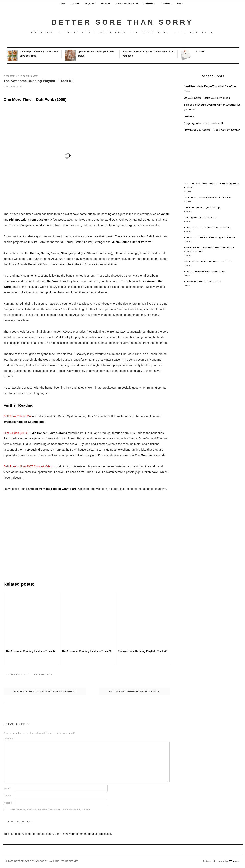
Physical (90, 4)
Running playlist (43, 674)
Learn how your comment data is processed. (83, 834)
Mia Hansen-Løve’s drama (49, 433)
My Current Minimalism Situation (134, 691)
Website (8, 803)
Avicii (165, 214)
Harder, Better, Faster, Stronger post (55, 253)
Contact (166, 4)
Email (7, 796)
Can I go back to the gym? (200, 217)
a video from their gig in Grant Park (52, 489)
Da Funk (53, 281)
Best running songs (17, 674)
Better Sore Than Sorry (122, 22)
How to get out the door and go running (208, 227)
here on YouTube (82, 472)
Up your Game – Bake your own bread (207, 98)
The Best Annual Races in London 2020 (208, 261)
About (75, 4)
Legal (181, 4)
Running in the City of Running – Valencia (209, 237)
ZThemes (234, 861)
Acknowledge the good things (202, 281)
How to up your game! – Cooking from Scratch (212, 130)
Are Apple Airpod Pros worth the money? (45, 691)
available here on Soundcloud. (25, 422)
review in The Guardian (138, 455)
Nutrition (149, 4)
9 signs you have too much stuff (203, 123)
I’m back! (199, 52)
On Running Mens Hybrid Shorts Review (208, 197)
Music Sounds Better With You (132, 242)
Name (7, 788)
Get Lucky (63, 337)
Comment (9, 739)
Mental (105, 4)
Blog (63, 4)
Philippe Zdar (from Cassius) (29, 220)
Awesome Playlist (127, 4)
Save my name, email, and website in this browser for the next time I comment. (50, 809)
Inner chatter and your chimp (202, 207)
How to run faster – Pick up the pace (205, 271)
